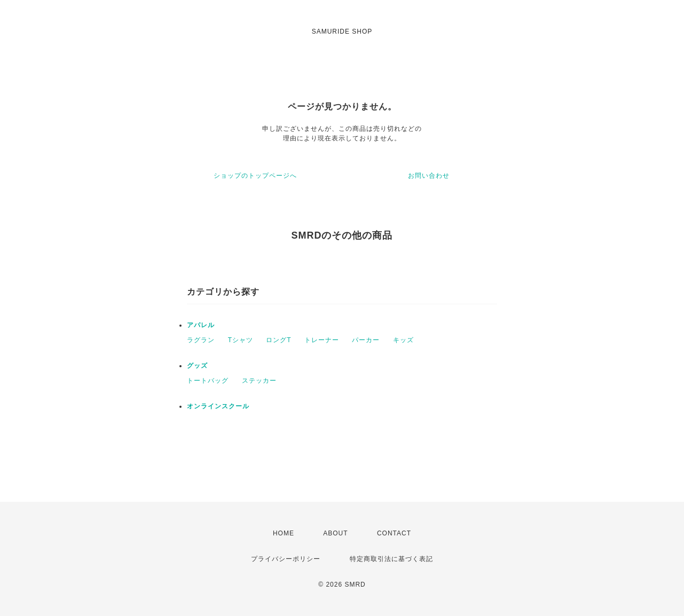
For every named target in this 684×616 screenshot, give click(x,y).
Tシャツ (241, 340)
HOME (284, 533)
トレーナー (322, 340)
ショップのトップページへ (255, 176)
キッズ (403, 340)
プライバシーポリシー (286, 559)
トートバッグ (208, 381)
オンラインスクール (218, 406)
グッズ (197, 366)
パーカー (366, 340)
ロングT (278, 340)
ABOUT (335, 533)
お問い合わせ (429, 176)
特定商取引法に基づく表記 (391, 559)
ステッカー (259, 381)
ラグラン (201, 340)
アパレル (201, 325)
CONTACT (394, 533)
